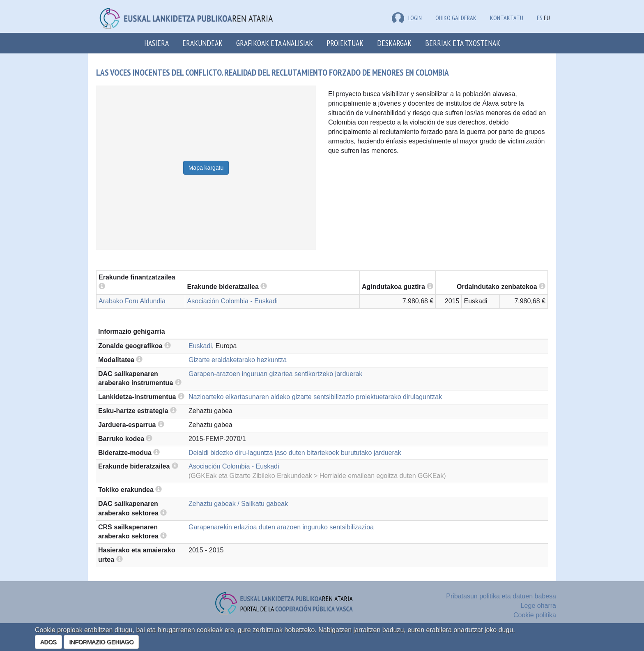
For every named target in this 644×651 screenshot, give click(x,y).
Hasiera (156, 43)
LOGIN (407, 18)
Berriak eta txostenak (463, 43)
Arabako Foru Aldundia (132, 301)
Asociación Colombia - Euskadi (233, 301)
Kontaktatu (507, 18)
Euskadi (200, 346)
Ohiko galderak (456, 18)
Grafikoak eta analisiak (275, 43)
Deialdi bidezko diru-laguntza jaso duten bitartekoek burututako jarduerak (295, 453)
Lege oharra (538, 606)
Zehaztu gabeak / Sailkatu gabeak (238, 504)
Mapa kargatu (206, 168)
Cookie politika (535, 615)
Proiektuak (345, 43)
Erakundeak (202, 43)
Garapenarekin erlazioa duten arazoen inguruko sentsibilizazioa (281, 527)
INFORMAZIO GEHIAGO (101, 642)
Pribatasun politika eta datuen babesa (501, 596)
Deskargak (394, 43)
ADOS (48, 642)
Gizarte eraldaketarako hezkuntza (238, 360)
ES (540, 18)
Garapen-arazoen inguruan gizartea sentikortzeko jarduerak (275, 374)
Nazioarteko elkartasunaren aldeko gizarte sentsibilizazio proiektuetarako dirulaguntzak (315, 397)
